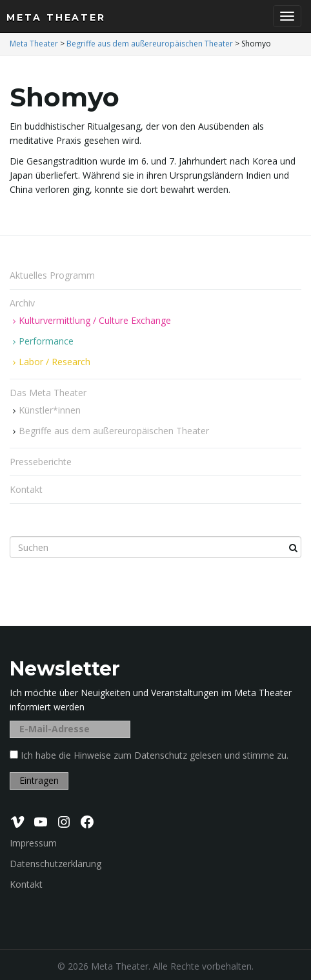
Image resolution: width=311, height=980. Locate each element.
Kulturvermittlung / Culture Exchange (95, 320)
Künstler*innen (50, 410)
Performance (46, 341)
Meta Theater (56, 17)
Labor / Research (55, 362)
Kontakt (26, 489)
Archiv (24, 303)
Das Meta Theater (49, 393)
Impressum (33, 843)
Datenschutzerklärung (55, 864)
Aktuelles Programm (52, 275)
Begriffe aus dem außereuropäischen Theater (114, 431)
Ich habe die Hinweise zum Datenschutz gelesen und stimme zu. (155, 755)
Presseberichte (41, 462)
